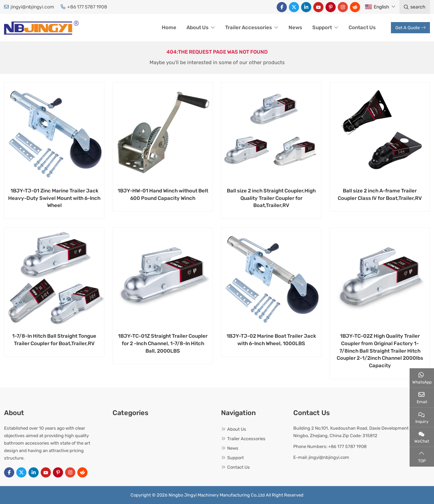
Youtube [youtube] (318, 7)
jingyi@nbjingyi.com (32, 7)
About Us (198, 27)
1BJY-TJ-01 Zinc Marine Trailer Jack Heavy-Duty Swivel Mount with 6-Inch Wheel (54, 198)
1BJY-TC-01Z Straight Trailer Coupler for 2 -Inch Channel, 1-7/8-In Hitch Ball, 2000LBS (163, 343)
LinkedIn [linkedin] (306, 7)
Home (169, 27)
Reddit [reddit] (355, 7)
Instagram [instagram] (343, 7)
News (295, 27)
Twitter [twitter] (294, 7)
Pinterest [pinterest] (331, 7)
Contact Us (362, 27)
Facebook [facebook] (282, 7)
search (415, 7)
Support (322, 27)
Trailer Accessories (249, 27)
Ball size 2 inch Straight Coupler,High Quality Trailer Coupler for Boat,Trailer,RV (271, 198)
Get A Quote (410, 28)
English (377, 7)
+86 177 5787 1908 (87, 7)
